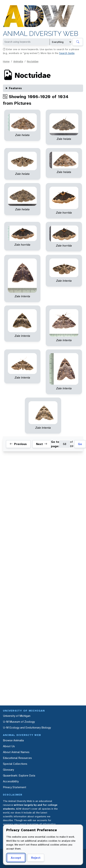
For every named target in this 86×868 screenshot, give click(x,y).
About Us (9, 746)
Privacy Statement (15, 787)
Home (6, 61)
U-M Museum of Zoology (19, 722)
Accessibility (11, 781)
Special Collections (15, 764)
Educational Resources (17, 758)
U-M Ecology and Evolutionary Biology (27, 728)
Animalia (18, 61)
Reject (36, 858)
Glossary (8, 770)
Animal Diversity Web (41, 34)
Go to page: (55, 444)
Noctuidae (33, 61)
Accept (16, 858)
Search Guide (67, 53)
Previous (18, 444)
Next (42, 444)
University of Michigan (17, 716)
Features (15, 88)
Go (80, 444)
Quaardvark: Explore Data (19, 775)
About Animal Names (16, 752)
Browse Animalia (13, 740)
